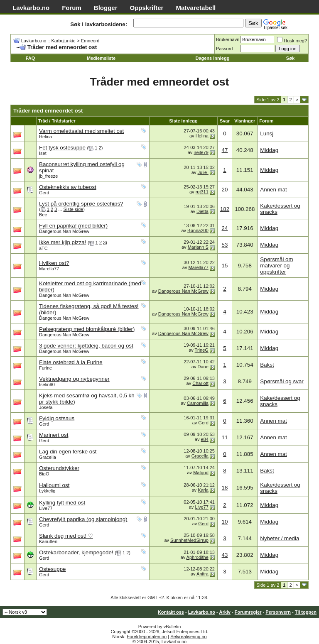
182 (225, 209)
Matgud (201, 473)
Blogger (106, 8)
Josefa (46, 407)
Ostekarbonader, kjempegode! (76, 552)
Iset (43, 153)
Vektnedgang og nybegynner (74, 379)
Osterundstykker (59, 468)
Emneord (90, 41)
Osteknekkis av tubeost (68, 187)
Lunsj (267, 133)
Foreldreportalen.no (147, 637)
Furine (45, 368)
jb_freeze (48, 176)
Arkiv (225, 612)
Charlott (200, 383)
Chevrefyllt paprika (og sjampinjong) (83, 519)
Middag (269, 150)
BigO (44, 474)
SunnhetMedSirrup (189, 540)
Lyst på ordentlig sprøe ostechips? (81, 204)
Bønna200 (198, 230)
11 (225, 437)
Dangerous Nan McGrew (64, 231)
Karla (203, 490)
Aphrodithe (198, 557)
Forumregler (248, 612)
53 (225, 245)
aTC (43, 248)
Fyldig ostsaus (57, 418)
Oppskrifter (147, 8)
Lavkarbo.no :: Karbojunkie (48, 41)
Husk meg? (292, 41)
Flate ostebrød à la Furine (71, 362)
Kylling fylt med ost (62, 503)
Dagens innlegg (212, 58)
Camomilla (198, 403)
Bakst (267, 365)
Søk (290, 58)
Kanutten (48, 541)
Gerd (44, 193)
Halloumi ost (54, 485)
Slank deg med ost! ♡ (66, 536)
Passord (224, 49)
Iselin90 (47, 384)
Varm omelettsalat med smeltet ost (81, 131)
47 (225, 150)
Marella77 (49, 269)
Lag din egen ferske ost (68, 452)
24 (225, 228)
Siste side (74, 209)
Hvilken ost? (54, 263)
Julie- (203, 172)
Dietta (202, 211)
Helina (45, 137)
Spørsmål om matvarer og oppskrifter (276, 266)
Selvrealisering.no (188, 637)
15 (225, 266)
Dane (203, 367)
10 (225, 522)
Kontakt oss (171, 612)
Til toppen (306, 612)
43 (225, 555)
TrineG (202, 350)
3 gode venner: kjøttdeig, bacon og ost (86, 346)
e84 (204, 439)
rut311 (202, 192)
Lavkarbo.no (31, 8)
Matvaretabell (196, 8)
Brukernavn (228, 39)
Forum (72, 8)
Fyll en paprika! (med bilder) (73, 226)
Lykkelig (47, 491)
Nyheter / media (280, 538)
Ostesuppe (52, 569)
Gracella (48, 457)
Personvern (278, 612)
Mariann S (198, 247)
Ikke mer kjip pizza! (63, 242)
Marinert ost (54, 435)
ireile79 (201, 152)
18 (225, 488)
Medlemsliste (101, 58)
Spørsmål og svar (282, 381)
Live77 (46, 508)
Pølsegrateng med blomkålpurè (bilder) (87, 329)
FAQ (31, 58)
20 (225, 190)
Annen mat (273, 190)
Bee (43, 215)
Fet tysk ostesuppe (62, 148)
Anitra (202, 574)
